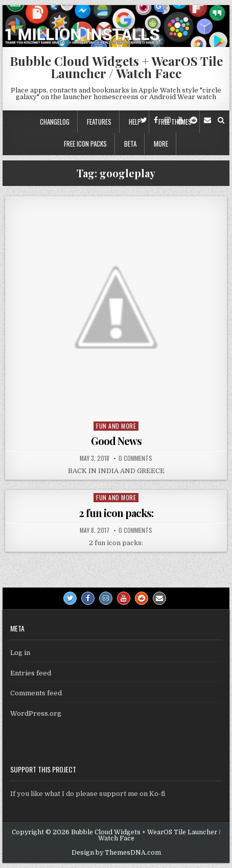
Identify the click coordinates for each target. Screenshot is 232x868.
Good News (116, 441)
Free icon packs (85, 144)
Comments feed (36, 693)
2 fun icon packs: (116, 513)
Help (135, 122)
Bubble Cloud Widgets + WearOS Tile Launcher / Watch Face (116, 67)
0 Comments (135, 458)
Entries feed (31, 673)
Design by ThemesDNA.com (116, 853)
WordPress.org (36, 713)
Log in (20, 653)
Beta (130, 144)
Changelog (55, 122)
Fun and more (116, 426)
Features (99, 122)
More (161, 144)
